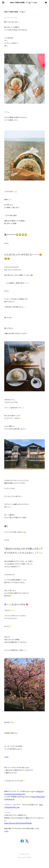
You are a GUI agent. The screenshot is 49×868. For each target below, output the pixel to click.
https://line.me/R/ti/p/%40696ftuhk (18, 823)
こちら (6, 757)
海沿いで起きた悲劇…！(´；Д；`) (15, 12)
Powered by (25, 857)
